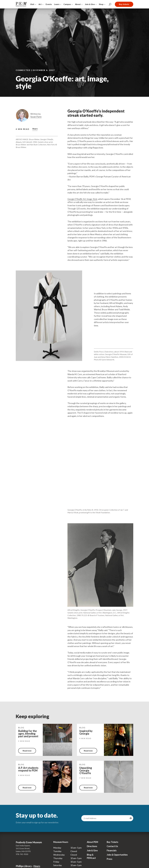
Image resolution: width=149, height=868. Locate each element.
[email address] (105, 818)
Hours (37, 866)
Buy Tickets (112, 842)
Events (49, 4)
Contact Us (112, 846)
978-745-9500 (22, 854)
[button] (35, 129)
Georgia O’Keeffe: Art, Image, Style (82, 199)
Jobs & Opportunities (117, 855)
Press (110, 859)
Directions (92, 846)
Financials (112, 850)
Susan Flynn (36, 117)
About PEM (92, 842)
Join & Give (92, 850)
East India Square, (23, 845)
